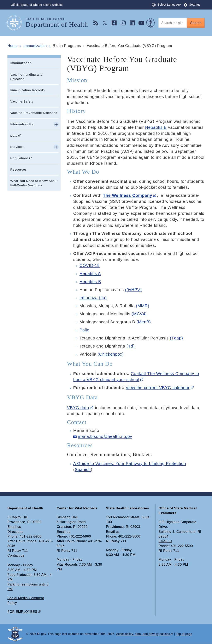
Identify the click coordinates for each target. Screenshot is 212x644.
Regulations (19, 158)
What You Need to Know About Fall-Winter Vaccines (34, 183)
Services (17, 147)
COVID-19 (90, 265)
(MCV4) (139, 314)
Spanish (83, 470)
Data (14, 136)
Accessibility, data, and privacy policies (143, 634)
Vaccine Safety (22, 101)
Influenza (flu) (93, 298)
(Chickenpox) (111, 354)
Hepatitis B (156, 127)
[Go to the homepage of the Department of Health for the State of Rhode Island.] (17, 23)
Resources (18, 169)
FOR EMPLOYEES (22, 612)
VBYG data (78, 408)
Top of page (184, 634)
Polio (84, 330)
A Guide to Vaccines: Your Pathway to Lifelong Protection (130, 464)
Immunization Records (27, 90)
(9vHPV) (133, 290)
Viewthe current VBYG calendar (158, 388)
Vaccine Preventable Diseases (34, 113)
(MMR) (143, 306)
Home (13, 46)
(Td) (131, 346)
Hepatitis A (90, 274)
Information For (22, 124)
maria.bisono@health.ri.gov (105, 436)
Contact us (16, 555)
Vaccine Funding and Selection (26, 77)
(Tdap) (176, 338)
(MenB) (144, 322)
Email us (14, 527)
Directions (15, 532)
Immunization (35, 46)
